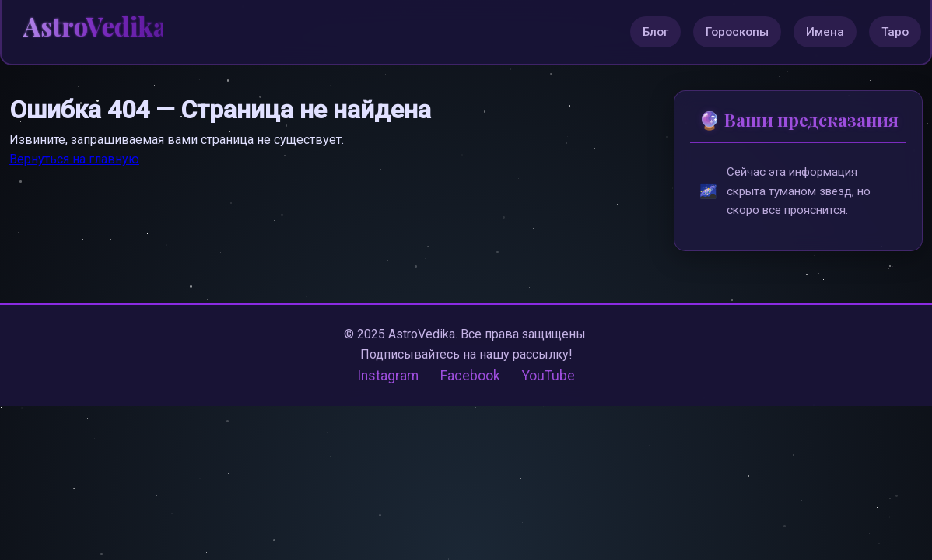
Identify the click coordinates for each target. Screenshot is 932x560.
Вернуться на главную (74, 159)
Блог (655, 32)
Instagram (388, 376)
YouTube (548, 376)
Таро (895, 32)
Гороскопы (737, 32)
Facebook (470, 376)
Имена (825, 32)
